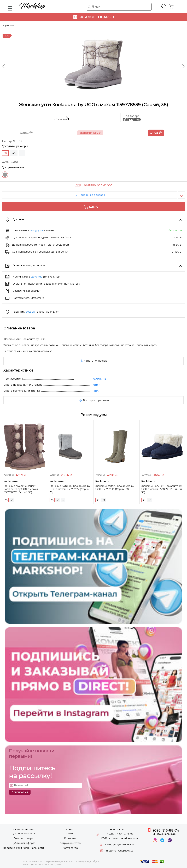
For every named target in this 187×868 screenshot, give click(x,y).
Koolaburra (99, 379)
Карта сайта (70, 848)
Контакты (70, 838)
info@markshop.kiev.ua (119, 851)
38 (6, 500)
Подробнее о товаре (89, 195)
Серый (5, 175)
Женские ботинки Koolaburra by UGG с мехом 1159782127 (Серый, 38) (70, 489)
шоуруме (37, 277)
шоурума (37, 230)
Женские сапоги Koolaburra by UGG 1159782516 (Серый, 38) (115, 488)
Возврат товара (23, 838)
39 (104, 500)
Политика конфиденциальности (23, 848)
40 (14, 153)
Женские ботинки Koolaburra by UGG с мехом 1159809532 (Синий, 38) (162, 489)
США (95, 391)
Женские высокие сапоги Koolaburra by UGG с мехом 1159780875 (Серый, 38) (21, 489)
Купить (94, 207)
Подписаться (20, 792)
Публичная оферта (23, 843)
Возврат (31, 312)
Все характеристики (94, 400)
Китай (96, 385)
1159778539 (132, 120)
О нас (70, 833)
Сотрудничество (70, 843)
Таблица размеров (97, 185)
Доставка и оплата (23, 833)
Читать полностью (93, 361)
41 (63, 500)
